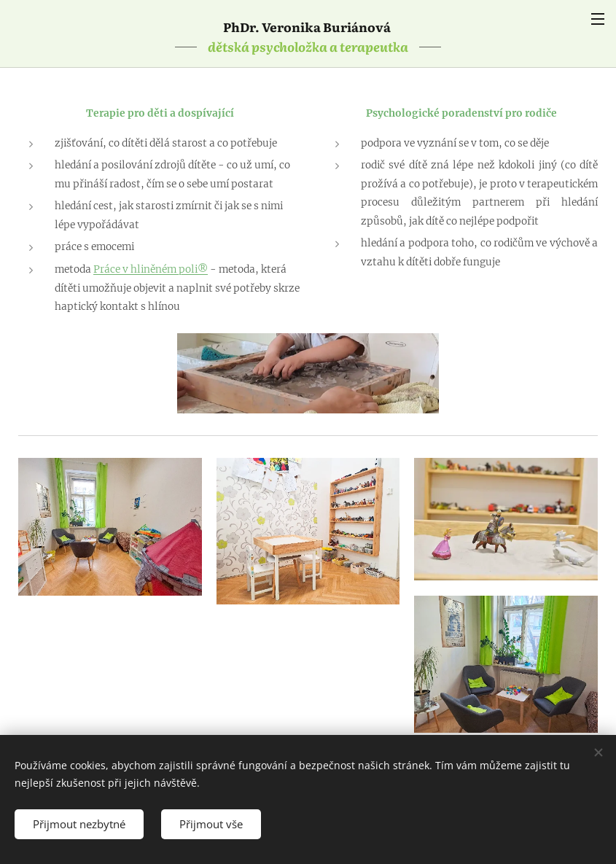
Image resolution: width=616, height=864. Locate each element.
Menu (598, 19)
